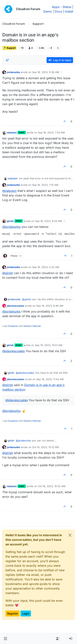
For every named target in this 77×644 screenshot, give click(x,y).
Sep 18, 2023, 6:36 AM (46, 72)
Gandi (27, 326)
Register (13, 613)
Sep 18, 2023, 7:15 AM (45, 185)
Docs (58, 11)
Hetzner (37, 326)
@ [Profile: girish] (8, 273)
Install (69, 11)
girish (10, 221)
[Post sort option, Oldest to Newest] (7, 60)
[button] (5, 639)
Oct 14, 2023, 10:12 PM (45, 447)
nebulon (12, 132)
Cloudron (13, 326)
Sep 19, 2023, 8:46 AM (50, 306)
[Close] (70, 535)
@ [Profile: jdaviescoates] (13, 351)
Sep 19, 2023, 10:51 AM (49, 345)
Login (26, 613)
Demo (48, 11)
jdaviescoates (15, 306)
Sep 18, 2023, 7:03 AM (51, 132)
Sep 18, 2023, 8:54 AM (48, 221)
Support (9, 48)
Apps (56, 7)
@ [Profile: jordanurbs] (11, 227)
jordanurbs (13, 72)
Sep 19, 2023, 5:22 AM (46, 267)
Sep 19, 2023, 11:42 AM (50, 379)
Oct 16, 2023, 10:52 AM (52, 486)
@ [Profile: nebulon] (9, 191)
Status (67, 7)
